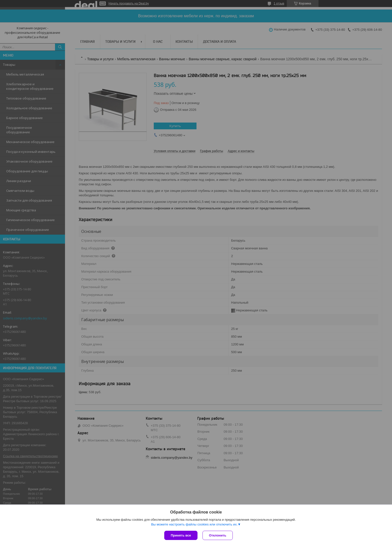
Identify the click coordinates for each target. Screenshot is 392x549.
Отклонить (218, 535)
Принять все (181, 535)
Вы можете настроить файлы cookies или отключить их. (194, 524)
